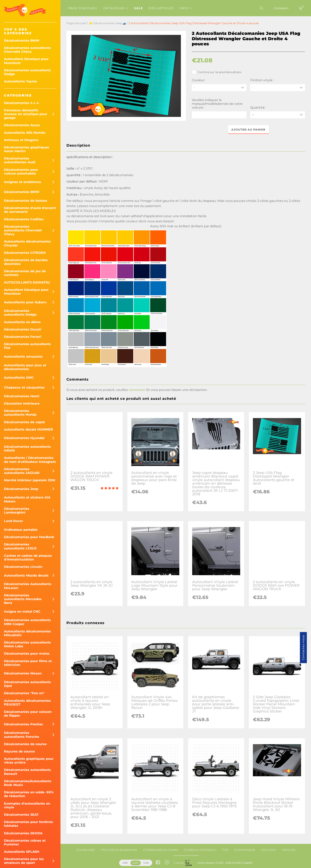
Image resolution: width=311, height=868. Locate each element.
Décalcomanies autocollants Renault (27, 772)
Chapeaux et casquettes (24, 387)
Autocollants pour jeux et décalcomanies (25, 367)
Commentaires (245, 850)
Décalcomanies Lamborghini (17, 511)
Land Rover (13, 521)
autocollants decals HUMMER (28, 429)
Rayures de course (19, 751)
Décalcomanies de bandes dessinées (26, 262)
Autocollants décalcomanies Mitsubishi (27, 633)
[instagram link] (167, 863)
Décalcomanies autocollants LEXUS (20, 546)
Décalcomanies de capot (24, 422)
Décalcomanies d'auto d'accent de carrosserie (30, 210)
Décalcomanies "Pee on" (24, 693)
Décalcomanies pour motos (27, 654)
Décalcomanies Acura (22, 125)
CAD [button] (146, 863)
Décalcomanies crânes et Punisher (25, 842)
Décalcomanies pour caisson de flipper (28, 714)
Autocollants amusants (23, 357)
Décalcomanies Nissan (23, 673)
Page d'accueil (83, 8)
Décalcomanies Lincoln (23, 567)
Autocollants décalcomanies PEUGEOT (27, 703)
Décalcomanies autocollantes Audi (20, 160)
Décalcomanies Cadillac (24, 219)
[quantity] (278, 115)
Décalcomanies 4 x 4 (21, 103)
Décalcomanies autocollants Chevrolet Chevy (27, 50)
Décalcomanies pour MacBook (29, 537)
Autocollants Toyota (21, 81)
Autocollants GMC (19, 378)
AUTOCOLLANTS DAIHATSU (27, 282)
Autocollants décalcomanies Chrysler (27, 243)
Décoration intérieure (22, 403)
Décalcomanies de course (25, 744)
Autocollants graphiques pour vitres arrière (29, 761)
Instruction (269, 850)
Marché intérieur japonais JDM (30, 480)
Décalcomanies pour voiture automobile (21, 172)
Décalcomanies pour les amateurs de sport (24, 861)
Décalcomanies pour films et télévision (28, 663)
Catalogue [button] (116, 8)
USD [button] (125, 863)
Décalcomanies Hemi (22, 396)
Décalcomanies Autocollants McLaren (28, 586)
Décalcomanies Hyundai (24, 438)
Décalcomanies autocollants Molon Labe (27, 644)
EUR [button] (136, 863)
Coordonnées (86, 850)
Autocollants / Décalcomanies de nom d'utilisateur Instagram (30, 460)
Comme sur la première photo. (217, 72)
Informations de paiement (119, 850)
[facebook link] (158, 863)
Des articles (161, 8)
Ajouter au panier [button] (248, 130)
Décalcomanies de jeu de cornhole (25, 273)
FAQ (225, 850)
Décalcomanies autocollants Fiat (27, 346)
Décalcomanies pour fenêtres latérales (28, 824)
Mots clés (289, 850)
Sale (139, 8)
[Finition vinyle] (278, 88)
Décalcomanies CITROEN (25, 253)
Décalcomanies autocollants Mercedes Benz (23, 599)
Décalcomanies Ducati (23, 329)
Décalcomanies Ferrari (23, 337)
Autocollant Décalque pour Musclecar (26, 61)
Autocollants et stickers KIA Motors (27, 499)
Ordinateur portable (21, 530)
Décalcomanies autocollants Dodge (27, 72)
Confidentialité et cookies (161, 850)
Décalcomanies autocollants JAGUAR (22, 471)
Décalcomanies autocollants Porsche (22, 735)
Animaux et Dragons (21, 140)
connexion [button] (137, 390)
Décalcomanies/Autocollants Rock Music (28, 783)
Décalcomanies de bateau (26, 201)
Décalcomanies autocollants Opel (27, 684)
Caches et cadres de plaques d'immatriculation (28, 558)
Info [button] (186, 8)
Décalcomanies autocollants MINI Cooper (27, 622)
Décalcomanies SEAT (21, 815)
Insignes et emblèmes (23, 182)
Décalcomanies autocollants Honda (20, 413)
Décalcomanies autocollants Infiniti (27, 449)
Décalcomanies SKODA (23, 833)
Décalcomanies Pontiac (24, 724)
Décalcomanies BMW (22, 41)
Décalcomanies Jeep (21, 489)
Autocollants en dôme (22, 322)
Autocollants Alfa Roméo (25, 133)
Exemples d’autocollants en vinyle (27, 805)
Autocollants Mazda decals (26, 575)
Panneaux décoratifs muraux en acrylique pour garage (26, 114)
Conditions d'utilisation (200, 850)
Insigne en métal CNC (22, 612)
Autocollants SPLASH (22, 852)
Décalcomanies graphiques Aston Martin (27, 149)
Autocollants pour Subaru (25, 302)
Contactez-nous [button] (303, 648)
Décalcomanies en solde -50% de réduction (29, 794)
